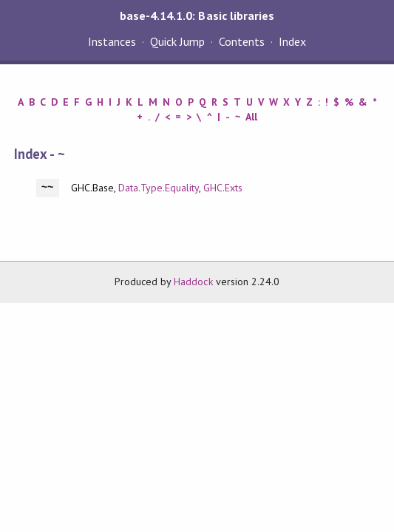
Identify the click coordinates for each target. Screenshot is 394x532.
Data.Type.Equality (159, 188)
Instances (112, 41)
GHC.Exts (223, 188)
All (251, 117)
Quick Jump (177, 41)
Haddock (193, 282)
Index (292, 41)
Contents (242, 41)
